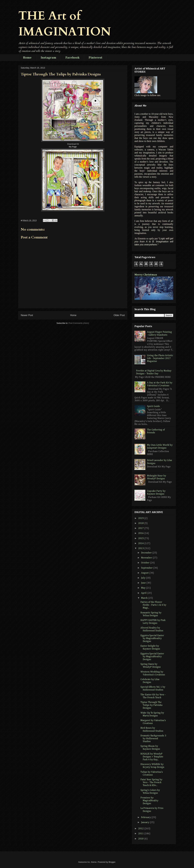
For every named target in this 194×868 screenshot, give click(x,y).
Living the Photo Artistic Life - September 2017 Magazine (160, 358)
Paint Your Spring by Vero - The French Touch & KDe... (151, 783)
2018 (141, 523)
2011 (141, 834)
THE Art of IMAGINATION (65, 24)
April (144, 593)
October (146, 563)
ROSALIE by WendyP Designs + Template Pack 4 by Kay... (152, 757)
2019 (141, 518)
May (144, 588)
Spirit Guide (153, 406)
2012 (141, 829)
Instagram (48, 58)
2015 (141, 538)
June (144, 583)
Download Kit (73, 144)
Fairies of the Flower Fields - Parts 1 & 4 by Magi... (153, 605)
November (147, 558)
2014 (141, 543)
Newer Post (27, 315)
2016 (141, 533)
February (146, 817)
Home (27, 58)
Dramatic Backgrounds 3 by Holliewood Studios (153, 739)
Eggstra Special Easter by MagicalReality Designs (152, 638)
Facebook (72, 58)
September (147, 568)
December (147, 553)
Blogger (112, 862)
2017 (141, 528)
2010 (141, 839)
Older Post (119, 315)
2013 (141, 548)
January (145, 822)
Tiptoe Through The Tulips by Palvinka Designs (151, 705)
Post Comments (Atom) (79, 323)
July (144, 578)
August (145, 573)
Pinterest (95, 58)
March (145, 598)
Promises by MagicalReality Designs (149, 801)
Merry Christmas (146, 275)
